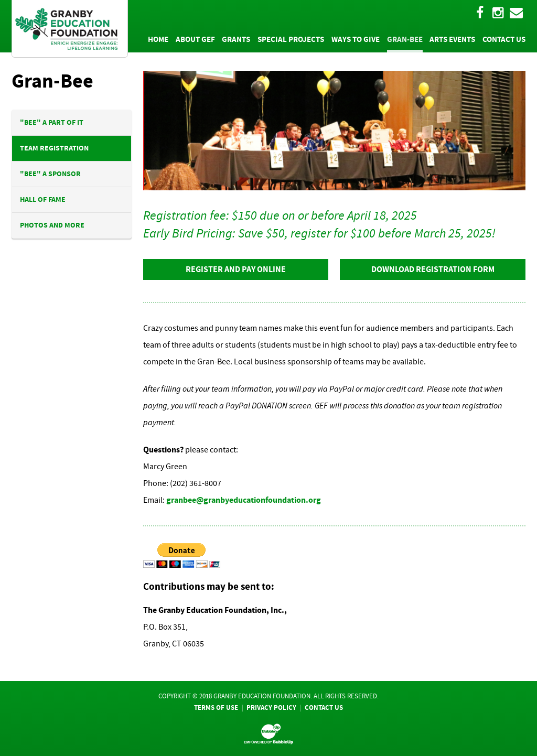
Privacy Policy (271, 708)
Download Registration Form (433, 269)
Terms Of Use (216, 708)
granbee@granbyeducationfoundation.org (244, 500)
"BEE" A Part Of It (52, 122)
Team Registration (54, 148)
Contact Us (324, 708)
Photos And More (52, 225)
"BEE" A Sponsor (50, 174)
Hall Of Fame (43, 199)
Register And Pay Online (236, 269)
